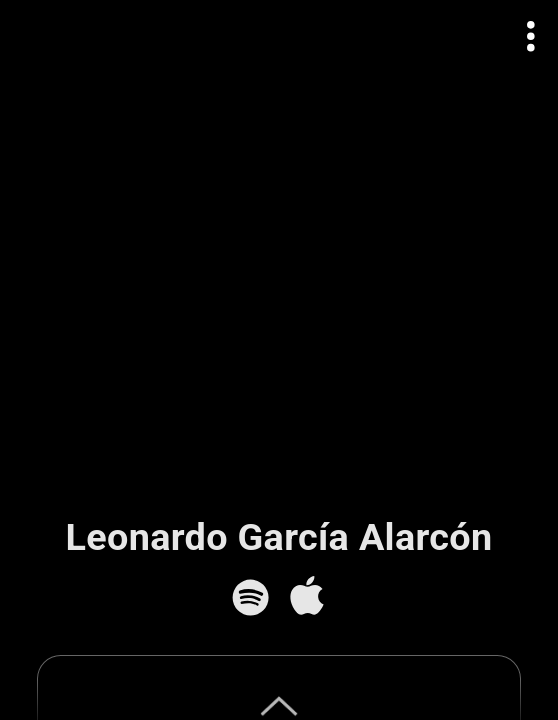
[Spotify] (250, 597)
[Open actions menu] (531, 36)
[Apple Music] (306, 597)
